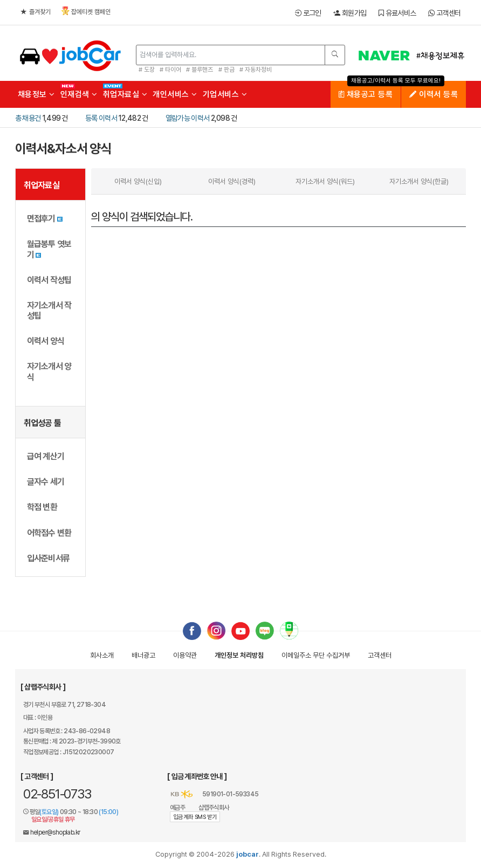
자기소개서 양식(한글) (419, 181)
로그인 (308, 13)
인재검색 (79, 94)
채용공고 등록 (366, 94)
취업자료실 (125, 94)
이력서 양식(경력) (232, 181)
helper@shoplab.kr (55, 832)
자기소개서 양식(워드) (325, 181)
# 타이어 (170, 70)
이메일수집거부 (316, 655)
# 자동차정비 (256, 70)
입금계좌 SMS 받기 (195, 817)
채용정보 (36, 94)
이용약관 (185, 655)
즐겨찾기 (36, 12)
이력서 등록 (434, 94)
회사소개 (102, 655)
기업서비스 (225, 94)
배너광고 (143, 655)
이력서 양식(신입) (138, 181)
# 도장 (147, 70)
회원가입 (350, 13)
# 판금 (226, 70)
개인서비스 (175, 94)
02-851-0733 (57, 794)
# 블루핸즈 (200, 70)
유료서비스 (397, 13)
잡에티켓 (86, 11)
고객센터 (444, 13)
